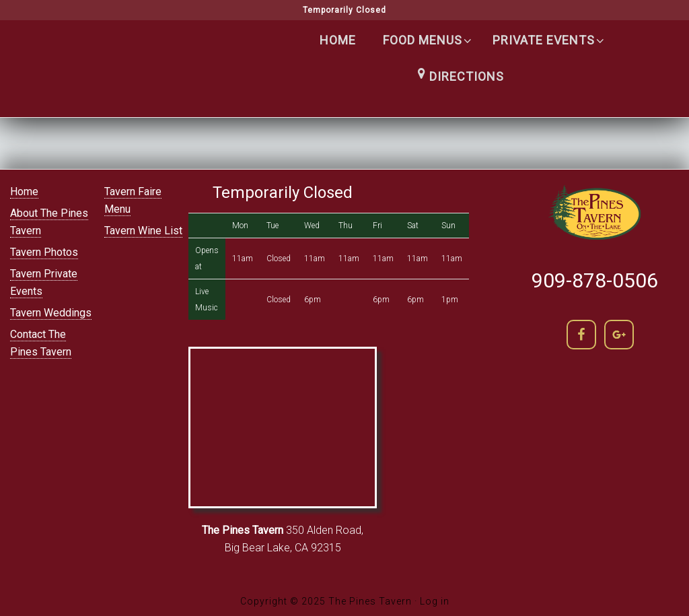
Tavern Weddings (51, 313)
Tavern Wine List (143, 231)
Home (24, 192)
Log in (435, 601)
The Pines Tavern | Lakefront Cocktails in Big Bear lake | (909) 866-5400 (129, 68)
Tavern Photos (44, 252)
